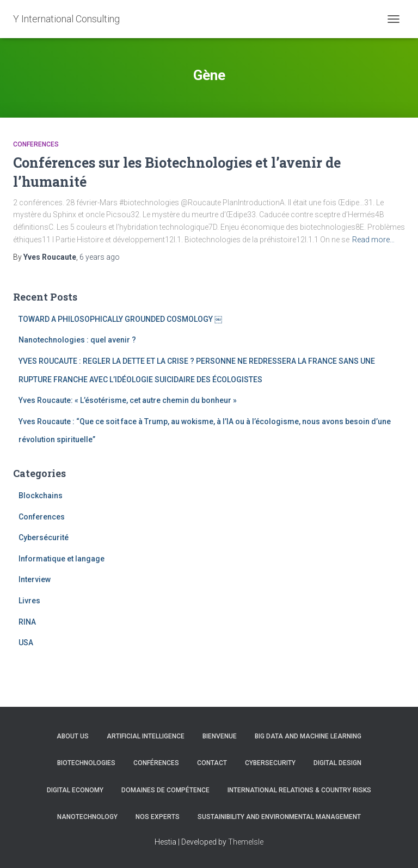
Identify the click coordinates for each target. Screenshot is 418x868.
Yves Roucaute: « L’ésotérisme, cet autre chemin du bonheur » (128, 400)
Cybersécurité (44, 537)
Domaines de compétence (165, 790)
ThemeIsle (246, 842)
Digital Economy (75, 790)
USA (26, 643)
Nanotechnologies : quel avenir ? (77, 340)
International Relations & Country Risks (299, 790)
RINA (27, 622)
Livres (29, 601)
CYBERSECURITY (270, 763)
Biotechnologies (86, 763)
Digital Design (337, 763)
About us (73, 736)
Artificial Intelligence (146, 736)
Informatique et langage (62, 559)
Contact (212, 763)
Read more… (373, 240)
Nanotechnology (87, 817)
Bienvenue (220, 736)
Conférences (156, 763)
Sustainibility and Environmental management (279, 817)
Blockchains (41, 496)
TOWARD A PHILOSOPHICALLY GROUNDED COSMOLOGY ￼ (120, 319)
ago (100, 257)
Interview (35, 579)
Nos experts (158, 817)
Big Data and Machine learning (308, 736)
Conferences (36, 144)
